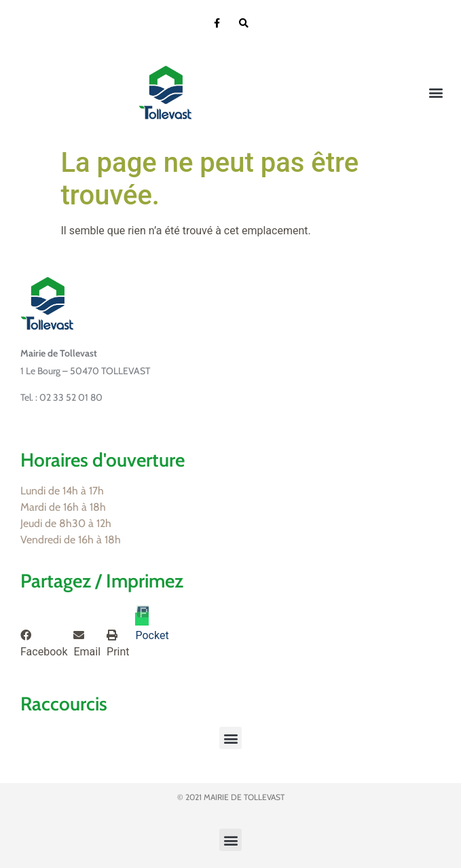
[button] (436, 93)
